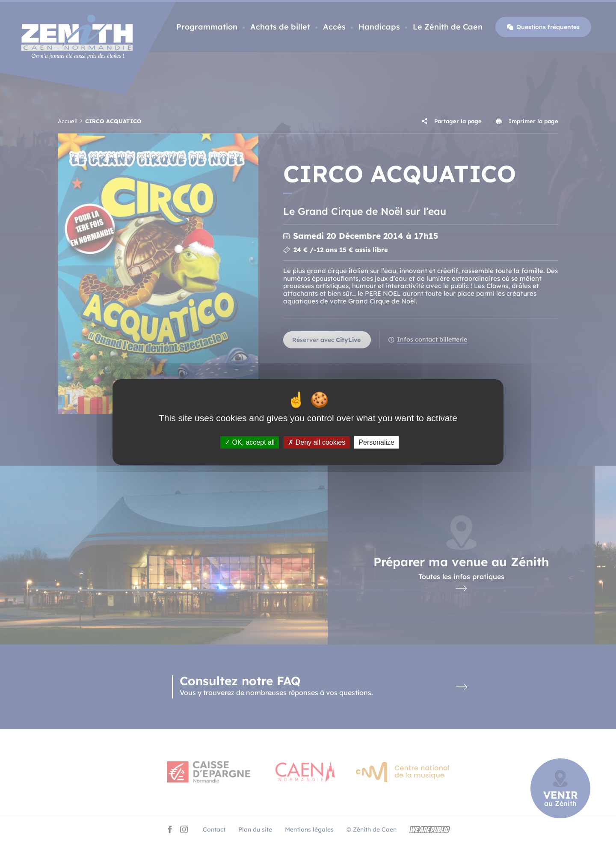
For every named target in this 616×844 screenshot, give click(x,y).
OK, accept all (250, 442)
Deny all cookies (317, 442)
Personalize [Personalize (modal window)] (376, 442)
